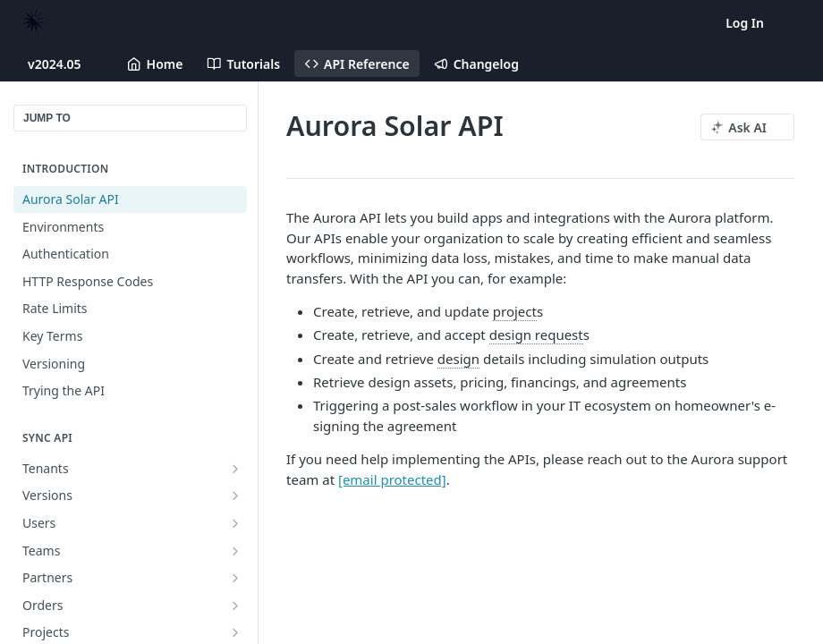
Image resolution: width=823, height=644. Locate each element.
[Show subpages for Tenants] (235, 469)
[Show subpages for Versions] (235, 496)
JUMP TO (47, 118)
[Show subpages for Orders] (235, 606)
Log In (745, 23)
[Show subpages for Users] (235, 523)
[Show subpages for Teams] (235, 551)
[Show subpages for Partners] (235, 578)
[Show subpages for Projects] (235, 632)
